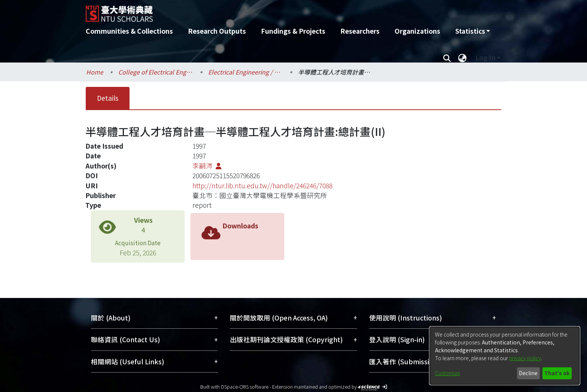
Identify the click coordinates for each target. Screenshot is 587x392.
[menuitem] (472, 31)
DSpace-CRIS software (245, 387)
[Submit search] (447, 58)
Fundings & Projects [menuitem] (293, 31)
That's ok (557, 373)
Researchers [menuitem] (360, 31)
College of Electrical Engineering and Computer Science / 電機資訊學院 (156, 72)
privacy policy (525, 358)
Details (108, 98)
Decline (528, 373)
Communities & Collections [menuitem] (129, 31)
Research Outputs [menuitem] (217, 31)
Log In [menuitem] (485, 57)
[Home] (253, 11)
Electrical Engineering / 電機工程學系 (246, 72)
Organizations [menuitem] (417, 31)
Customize (448, 373)
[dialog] (505, 356)
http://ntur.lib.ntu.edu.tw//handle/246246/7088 (262, 186)
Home (95, 72)
